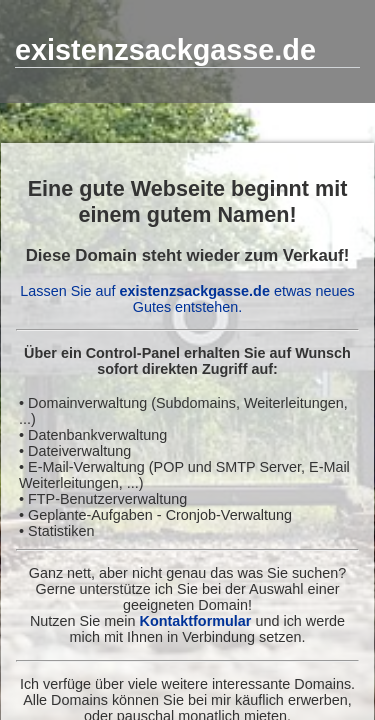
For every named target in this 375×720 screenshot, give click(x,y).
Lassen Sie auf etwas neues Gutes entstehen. (187, 299)
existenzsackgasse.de (165, 50)
